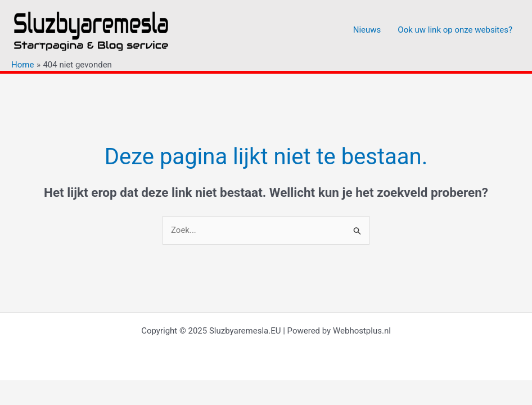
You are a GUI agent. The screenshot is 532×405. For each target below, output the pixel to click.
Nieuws (367, 30)
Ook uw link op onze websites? (455, 30)
